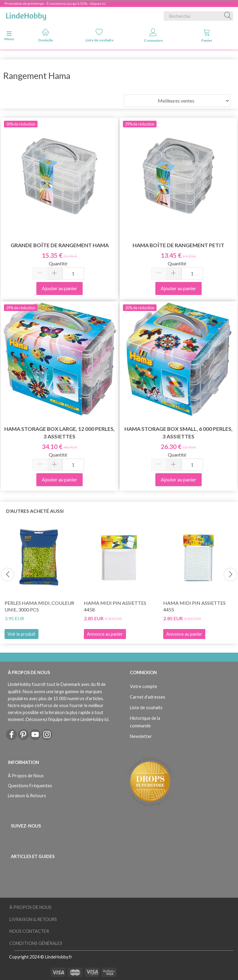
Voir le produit (21, 634)
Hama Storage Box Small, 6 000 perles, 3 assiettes (178, 433)
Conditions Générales (36, 943)
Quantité (58, 263)
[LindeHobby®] (26, 15)
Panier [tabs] (207, 36)
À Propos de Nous (26, 776)
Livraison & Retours (27, 796)
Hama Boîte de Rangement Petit (178, 245)
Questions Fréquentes (30, 786)
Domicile (46, 35)
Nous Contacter (29, 931)
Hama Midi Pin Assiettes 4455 (194, 606)
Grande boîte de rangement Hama (60, 245)
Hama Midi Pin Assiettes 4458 (115, 606)
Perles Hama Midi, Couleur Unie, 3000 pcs (39, 606)
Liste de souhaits (99, 35)
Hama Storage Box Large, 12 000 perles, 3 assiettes (59, 433)
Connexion (153, 36)
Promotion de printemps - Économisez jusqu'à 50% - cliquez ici (55, 3)
